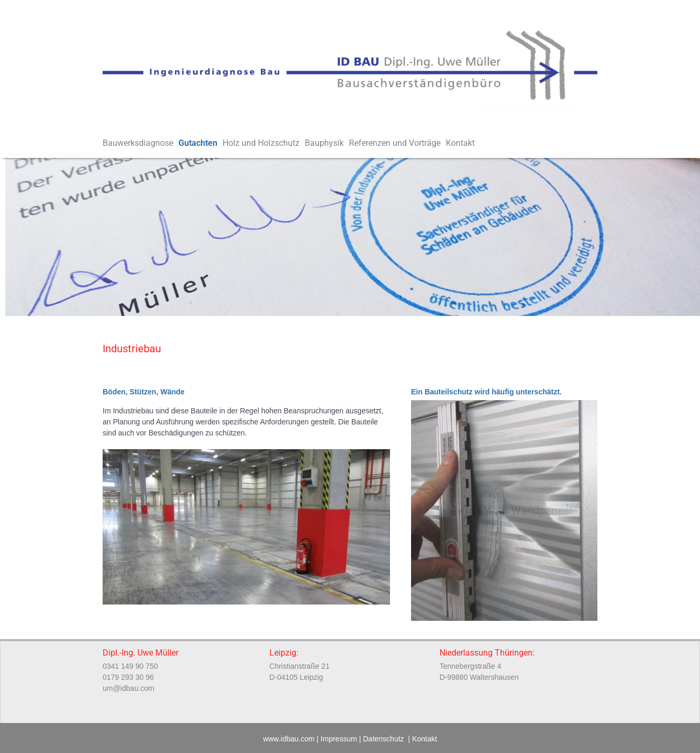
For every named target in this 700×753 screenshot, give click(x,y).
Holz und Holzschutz (264, 143)
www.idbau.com (289, 739)
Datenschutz (384, 739)
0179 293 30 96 (128, 677)
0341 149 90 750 (130, 666)
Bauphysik (327, 143)
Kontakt (460, 143)
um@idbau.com (128, 688)
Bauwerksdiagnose (141, 143)
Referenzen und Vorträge (397, 143)
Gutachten (201, 143)
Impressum (339, 739)
